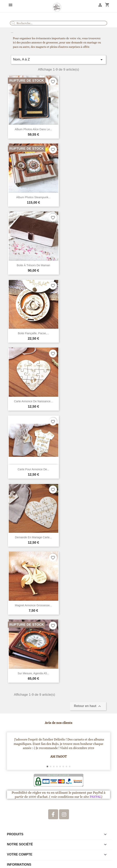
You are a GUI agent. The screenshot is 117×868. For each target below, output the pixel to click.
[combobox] (59, 23)
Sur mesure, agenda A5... (34, 673)
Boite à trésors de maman (33, 265)
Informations (19, 865)
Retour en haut (88, 706)
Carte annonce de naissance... (33, 401)
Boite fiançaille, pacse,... (33, 333)
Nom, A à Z (58, 60)
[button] (12, 751)
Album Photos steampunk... (34, 197)
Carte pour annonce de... (34, 469)
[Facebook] (53, 814)
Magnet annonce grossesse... (34, 605)
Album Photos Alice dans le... (33, 129)
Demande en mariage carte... (34, 537)
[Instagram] (64, 814)
